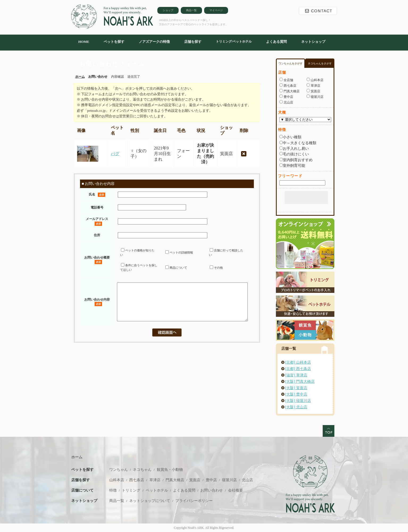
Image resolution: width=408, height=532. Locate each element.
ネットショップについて (150, 501)
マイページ (216, 10)
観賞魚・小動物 (170, 470)
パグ (115, 154)
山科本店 (317, 80)
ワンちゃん (119, 470)
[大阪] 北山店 (296, 407)
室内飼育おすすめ (298, 160)
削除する (244, 154)
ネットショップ (313, 42)
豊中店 (288, 97)
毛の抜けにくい (296, 154)
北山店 (288, 102)
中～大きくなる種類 (300, 143)
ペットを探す (114, 42)
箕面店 (315, 91)
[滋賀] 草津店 (296, 375)
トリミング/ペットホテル (234, 41)
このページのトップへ (329, 431)
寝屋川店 (317, 97)
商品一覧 (191, 10)
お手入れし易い (296, 148)
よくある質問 (276, 42)
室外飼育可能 (294, 165)
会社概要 (235, 490)
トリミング (131, 490)
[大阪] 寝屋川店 (298, 401)
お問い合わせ (318, 11)
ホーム (77, 457)
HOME (84, 42)
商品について (176, 268)
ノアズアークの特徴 (154, 42)
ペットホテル (157, 490)
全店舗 (288, 80)
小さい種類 (292, 137)
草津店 (315, 86)
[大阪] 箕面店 (296, 388)
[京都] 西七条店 (298, 369)
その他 (216, 268)
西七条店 (290, 86)
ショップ (168, 10)
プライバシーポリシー (194, 501)
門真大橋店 (291, 91)
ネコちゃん (142, 470)
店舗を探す (193, 42)
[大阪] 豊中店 (296, 394)
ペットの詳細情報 (179, 252)
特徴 (113, 490)
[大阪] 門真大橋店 (300, 381)
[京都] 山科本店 (298, 362)
